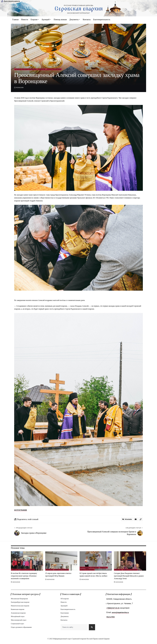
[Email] (135, 520)
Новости (47, 69)
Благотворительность (12, 1)
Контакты (64, 623)
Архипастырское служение (28, 69)
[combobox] (74, 630)
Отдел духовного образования (22, 630)
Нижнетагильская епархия (21, 607)
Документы (65, 619)
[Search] (92, 630)
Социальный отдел (18, 626)
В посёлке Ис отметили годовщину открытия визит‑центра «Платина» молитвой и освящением (26, 577)
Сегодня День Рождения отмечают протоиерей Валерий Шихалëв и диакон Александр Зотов (129, 577)
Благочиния (65, 615)
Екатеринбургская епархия (21, 603)
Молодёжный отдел (18, 619)
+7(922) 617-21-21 (114, 609)
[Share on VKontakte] (126, 520)
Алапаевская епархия (19, 615)
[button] (141, 520)
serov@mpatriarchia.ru (121, 613)
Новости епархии (62, 69)
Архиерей (64, 607)
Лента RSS (111, 618)
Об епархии (65, 600)
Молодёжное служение (90, 568)
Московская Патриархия (20, 600)
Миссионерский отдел (19, 623)
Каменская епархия (18, 611)
